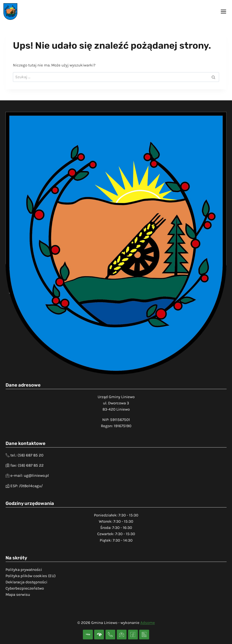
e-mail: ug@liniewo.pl (30, 475)
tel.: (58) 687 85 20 (27, 455)
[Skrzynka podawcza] (99, 635)
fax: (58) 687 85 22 (27, 465)
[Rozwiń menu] (223, 11)
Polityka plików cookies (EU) (31, 576)
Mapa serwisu (18, 594)
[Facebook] (133, 635)
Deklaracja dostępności (26, 582)
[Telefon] (110, 635)
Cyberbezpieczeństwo (25, 588)
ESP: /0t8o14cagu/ (27, 486)
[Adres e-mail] (122, 635)
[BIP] (88, 635)
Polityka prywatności (24, 569)
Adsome (148, 623)
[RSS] (144, 635)
